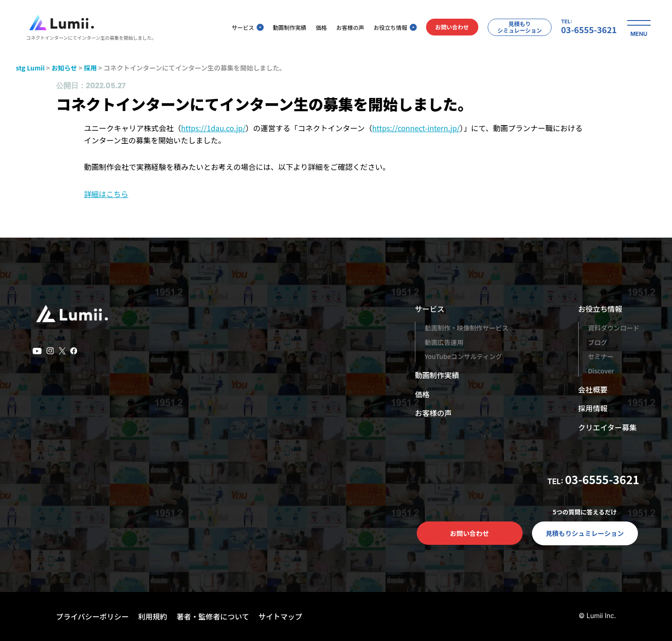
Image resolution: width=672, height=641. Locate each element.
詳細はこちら (106, 194)
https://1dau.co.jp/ (214, 128)
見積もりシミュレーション (514, 28)
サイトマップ (285, 616)
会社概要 (592, 389)
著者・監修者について (217, 616)
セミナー (600, 356)
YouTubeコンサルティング (464, 356)
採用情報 (592, 408)
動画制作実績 (284, 28)
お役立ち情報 (390, 28)
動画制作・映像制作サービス (467, 328)
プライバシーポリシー (93, 616)
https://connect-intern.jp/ (417, 128)
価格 (316, 28)
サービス (242, 28)
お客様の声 (345, 28)
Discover (600, 371)
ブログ (597, 342)
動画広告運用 (444, 342)
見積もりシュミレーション (585, 533)
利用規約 (155, 616)
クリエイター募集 (607, 427)
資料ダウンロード (613, 328)
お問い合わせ (447, 28)
